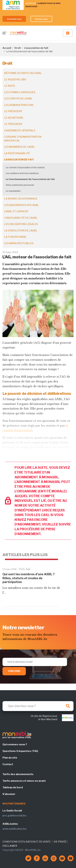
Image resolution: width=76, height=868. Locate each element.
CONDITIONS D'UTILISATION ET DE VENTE (27, 842)
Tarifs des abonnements (18, 774)
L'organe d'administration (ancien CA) (23, 139)
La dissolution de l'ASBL (21, 231)
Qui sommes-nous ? (15, 744)
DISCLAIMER (10, 846)
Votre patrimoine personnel (20, 185)
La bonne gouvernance (21, 199)
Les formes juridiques (20, 92)
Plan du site (10, 758)
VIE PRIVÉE (60, 842)
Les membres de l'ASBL (20, 147)
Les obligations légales (21, 224)
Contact (8, 764)
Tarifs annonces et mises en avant (24, 781)
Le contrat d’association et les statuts (25, 167)
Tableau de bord (13, 787)
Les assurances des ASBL (22, 205)
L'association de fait (36, 48)
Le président (13, 111)
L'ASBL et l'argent (16, 211)
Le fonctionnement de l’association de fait (30, 179)
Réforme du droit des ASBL (23, 73)
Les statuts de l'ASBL (18, 99)
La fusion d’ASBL (15, 237)
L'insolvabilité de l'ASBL (21, 218)
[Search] (38, 706)
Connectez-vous (14, 19)
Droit (18, 48)
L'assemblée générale (20, 130)
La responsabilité (17, 153)
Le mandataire (13, 191)
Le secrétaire (14, 118)
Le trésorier (13, 124)
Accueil (7, 48)
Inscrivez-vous (41, 19)
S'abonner (9, 794)
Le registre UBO (15, 80)
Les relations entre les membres (22, 173)
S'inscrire (14, 671)
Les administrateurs (19, 105)
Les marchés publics (19, 243)
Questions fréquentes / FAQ (20, 751)
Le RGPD (10, 86)
